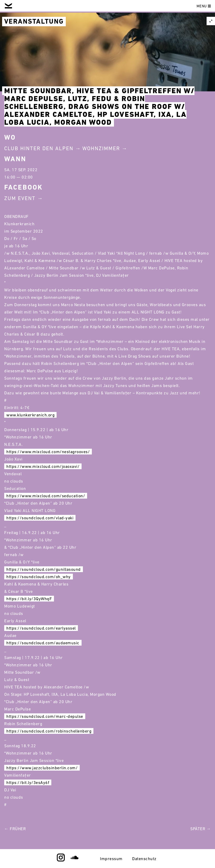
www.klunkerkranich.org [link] (30, 415)
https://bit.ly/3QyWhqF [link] (29, 599)
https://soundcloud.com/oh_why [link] (39, 577)
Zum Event (20, 198)
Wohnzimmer (101, 148)
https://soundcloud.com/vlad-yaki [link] (40, 518)
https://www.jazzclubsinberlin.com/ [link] (42, 768)
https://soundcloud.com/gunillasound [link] (44, 569)
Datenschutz (144, 859)
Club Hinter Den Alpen (39, 148)
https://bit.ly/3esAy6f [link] (28, 782)
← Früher (15, 829)
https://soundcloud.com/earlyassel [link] (41, 628)
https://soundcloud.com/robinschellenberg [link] (49, 731)
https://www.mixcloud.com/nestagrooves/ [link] (48, 452)
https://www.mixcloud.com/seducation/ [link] (46, 496)
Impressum (111, 859)
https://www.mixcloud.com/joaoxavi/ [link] (43, 466)
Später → (201, 829)
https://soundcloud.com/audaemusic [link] (43, 643)
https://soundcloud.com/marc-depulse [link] (45, 716)
